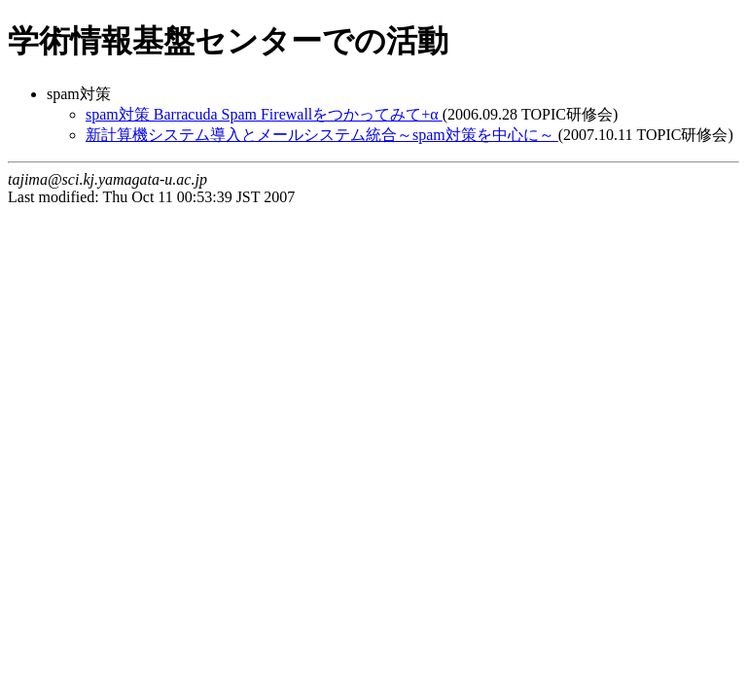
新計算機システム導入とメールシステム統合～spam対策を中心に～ (322, 135)
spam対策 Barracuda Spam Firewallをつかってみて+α (264, 114)
